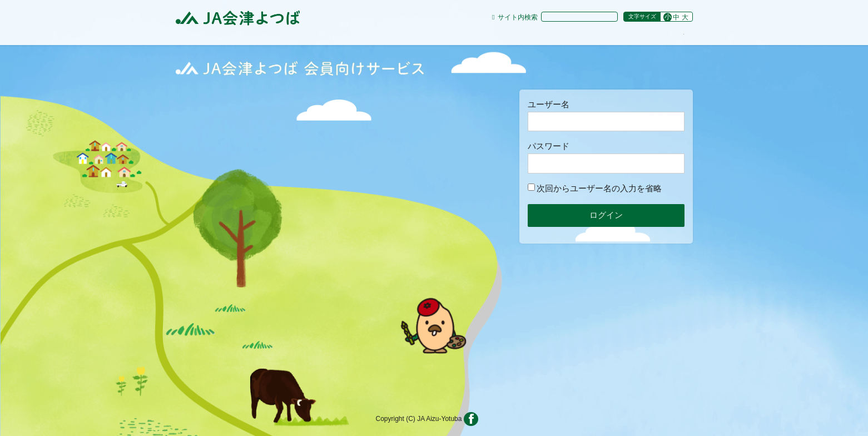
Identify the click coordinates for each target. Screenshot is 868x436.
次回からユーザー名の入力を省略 (595, 188)
